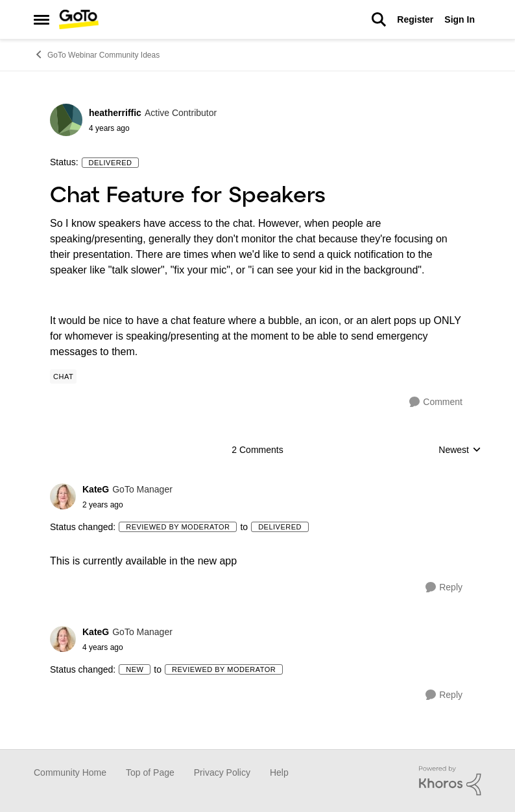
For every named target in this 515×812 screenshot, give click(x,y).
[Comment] (436, 402)
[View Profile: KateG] (63, 496)
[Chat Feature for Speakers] (127, 505)
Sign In (460, 19)
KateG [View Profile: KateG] (96, 489)
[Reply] (444, 587)
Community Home (70, 772)
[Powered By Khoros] (450, 781)
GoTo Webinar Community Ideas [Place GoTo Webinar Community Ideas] (97, 54)
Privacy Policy (222, 772)
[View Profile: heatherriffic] (66, 120)
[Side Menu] (42, 19)
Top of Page (150, 772)
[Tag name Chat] (63, 377)
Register (415, 19)
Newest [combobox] (460, 451)
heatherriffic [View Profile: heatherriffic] (115, 113)
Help (279, 772)
